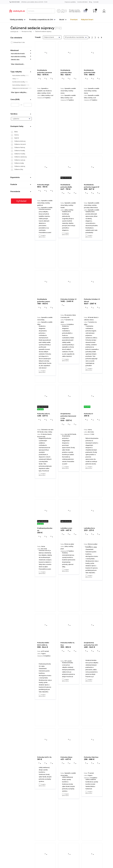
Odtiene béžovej (18, 141)
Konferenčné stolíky (19, 82)
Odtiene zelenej (18, 166)
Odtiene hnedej (18, 151)
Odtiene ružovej (18, 160)
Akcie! (62, 20)
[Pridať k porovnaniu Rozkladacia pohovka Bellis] (63, 359)
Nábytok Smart (87, 20)
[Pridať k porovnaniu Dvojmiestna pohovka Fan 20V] (86, 792)
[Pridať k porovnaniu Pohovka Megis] (40, 371)
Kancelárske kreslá (18, 54)
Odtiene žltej (17, 170)
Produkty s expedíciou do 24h (41, 20)
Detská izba (15, 60)
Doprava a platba (70, 2)
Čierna (15, 135)
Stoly (14, 79)
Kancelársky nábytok (19, 85)
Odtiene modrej (18, 154)
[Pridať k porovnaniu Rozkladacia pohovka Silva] (63, 233)
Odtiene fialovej (18, 148)
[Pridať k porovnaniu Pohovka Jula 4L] (40, 572)
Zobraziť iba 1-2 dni (18, 42)
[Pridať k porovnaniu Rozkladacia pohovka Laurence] (40, 235)
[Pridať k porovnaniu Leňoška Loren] (63, 679)
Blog (91, 2)
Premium (74, 20)
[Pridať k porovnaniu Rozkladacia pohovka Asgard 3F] (86, 368)
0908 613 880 (15, 2)
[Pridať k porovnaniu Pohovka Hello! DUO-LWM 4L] (40, 784)
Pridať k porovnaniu (42, 236)
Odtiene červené (18, 144)
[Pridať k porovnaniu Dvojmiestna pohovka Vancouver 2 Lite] (63, 570)
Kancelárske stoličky (18, 57)
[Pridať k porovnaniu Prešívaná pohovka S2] (40, 695)
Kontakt (96, 2)
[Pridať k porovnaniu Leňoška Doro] (86, 679)
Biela (14, 132)
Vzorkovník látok (82, 2)
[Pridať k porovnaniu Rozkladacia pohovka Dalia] (86, 235)
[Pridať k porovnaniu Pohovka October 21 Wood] (86, 467)
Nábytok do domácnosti (20, 88)
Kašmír (15, 138)
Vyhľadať (21, 201)
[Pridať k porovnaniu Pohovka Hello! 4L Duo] (63, 794)
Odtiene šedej (17, 163)
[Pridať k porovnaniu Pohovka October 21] (63, 467)
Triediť (38, 37)
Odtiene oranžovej (19, 157)
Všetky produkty (16, 20)
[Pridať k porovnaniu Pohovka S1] (86, 575)
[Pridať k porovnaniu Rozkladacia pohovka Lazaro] (40, 474)
